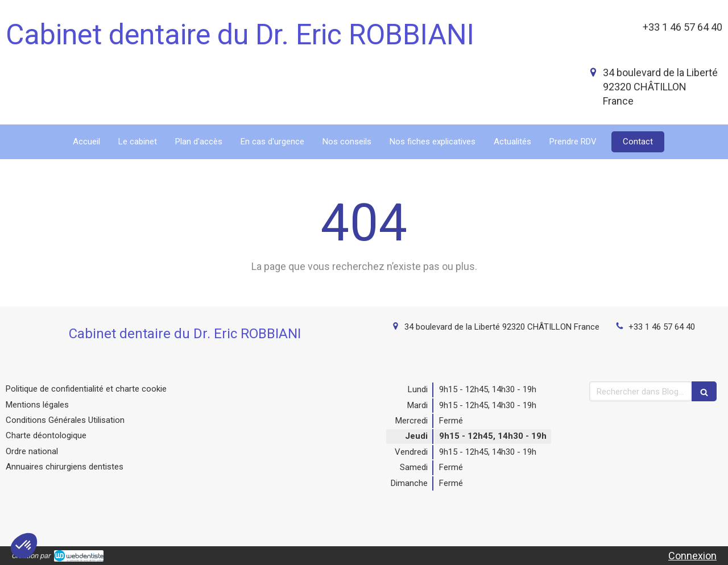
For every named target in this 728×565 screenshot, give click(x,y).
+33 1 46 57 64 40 (662, 327)
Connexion (692, 556)
